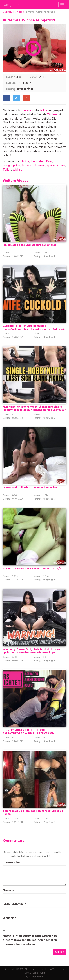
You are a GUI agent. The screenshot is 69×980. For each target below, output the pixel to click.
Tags (27, 976)
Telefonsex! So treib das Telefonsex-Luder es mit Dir (33, 813)
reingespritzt (12, 165)
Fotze (44, 110)
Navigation (11, 5)
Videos (20, 12)
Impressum (38, 976)
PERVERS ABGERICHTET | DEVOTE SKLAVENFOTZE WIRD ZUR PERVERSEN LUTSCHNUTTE (28, 733)
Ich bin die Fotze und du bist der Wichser (30, 245)
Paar (49, 161)
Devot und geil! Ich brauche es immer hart (31, 488)
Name (7, 890)
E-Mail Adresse (13, 904)
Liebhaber (38, 161)
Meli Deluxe (9, 12)
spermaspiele (56, 165)
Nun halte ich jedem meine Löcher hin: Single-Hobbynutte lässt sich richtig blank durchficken (34, 408)
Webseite (10, 918)
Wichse (52, 114)
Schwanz (28, 165)
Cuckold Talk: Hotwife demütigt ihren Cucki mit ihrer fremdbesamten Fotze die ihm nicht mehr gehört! (34, 329)
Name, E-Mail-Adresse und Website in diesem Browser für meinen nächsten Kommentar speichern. (30, 940)
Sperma (26, 110)
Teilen (7, 169)
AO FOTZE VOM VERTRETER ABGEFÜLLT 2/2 (32, 569)
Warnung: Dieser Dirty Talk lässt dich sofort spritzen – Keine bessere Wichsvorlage (32, 651)
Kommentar (11, 862)
